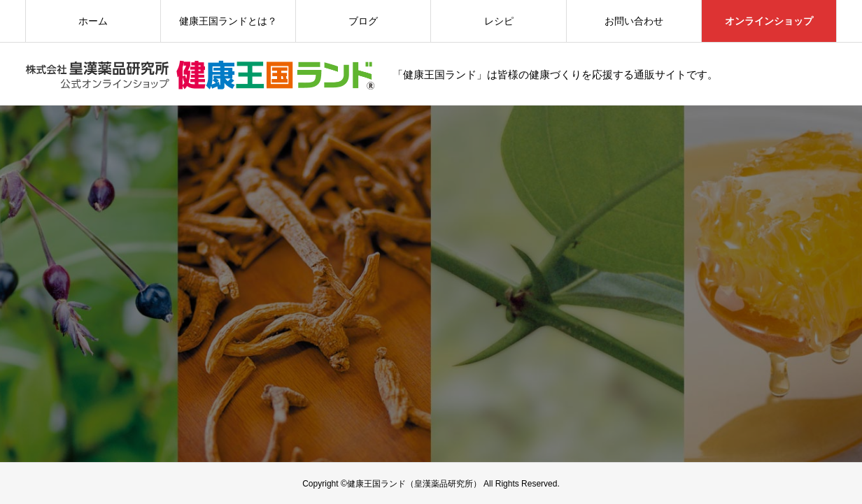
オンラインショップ (769, 21)
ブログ (363, 21)
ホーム (93, 21)
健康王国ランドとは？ (228, 21)
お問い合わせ (634, 21)
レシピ (499, 21)
